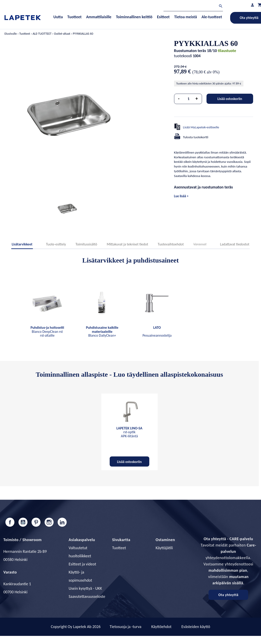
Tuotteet (119, 548)
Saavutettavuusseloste (87, 596)
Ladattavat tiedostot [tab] (235, 244)
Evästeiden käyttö (196, 627)
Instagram (49, 522)
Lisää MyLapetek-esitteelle (201, 127)
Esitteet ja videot (82, 564)
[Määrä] (188, 99)
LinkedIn (62, 522)
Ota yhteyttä (228, 595)
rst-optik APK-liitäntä (129, 432)
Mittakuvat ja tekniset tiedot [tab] (127, 244)
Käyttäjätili (164, 548)
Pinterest (36, 522)
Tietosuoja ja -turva (126, 627)
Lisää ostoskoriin (230, 99)
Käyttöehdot (161, 627)
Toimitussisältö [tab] (86, 244)
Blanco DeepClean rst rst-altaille (47, 331)
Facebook (10, 522)
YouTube (23, 522)
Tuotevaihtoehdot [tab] (171, 244)
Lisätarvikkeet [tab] (22, 244)
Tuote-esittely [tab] (56, 244)
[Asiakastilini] (252, 5)
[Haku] (193, 7)
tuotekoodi (183, 56)
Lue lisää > (181, 196)
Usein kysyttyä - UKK (85, 588)
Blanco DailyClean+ (102, 331)
